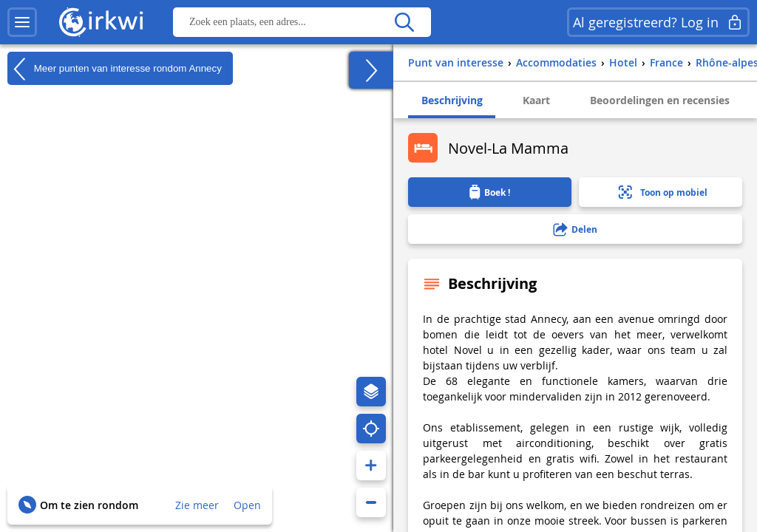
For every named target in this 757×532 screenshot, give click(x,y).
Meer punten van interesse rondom (115, 69)
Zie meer (197, 505)
